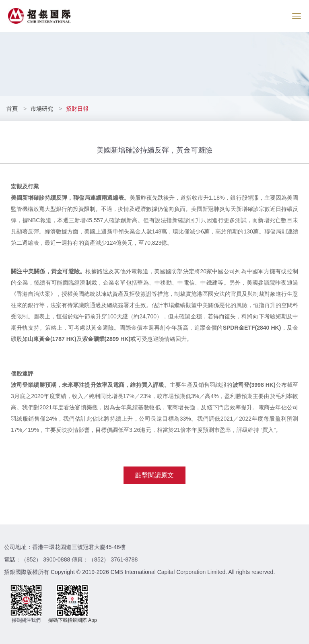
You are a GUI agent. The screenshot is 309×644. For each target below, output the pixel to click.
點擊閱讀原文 (154, 475)
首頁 (13, 109)
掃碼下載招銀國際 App (73, 620)
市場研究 (42, 109)
